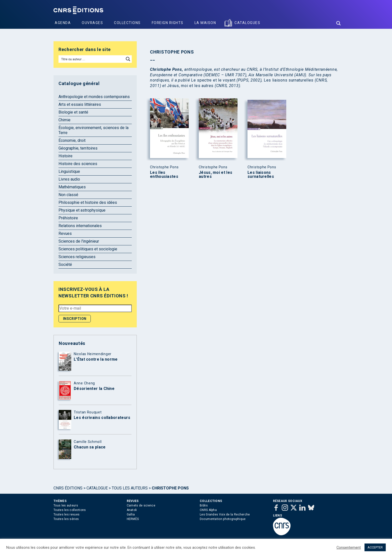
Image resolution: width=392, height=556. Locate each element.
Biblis (204, 505)
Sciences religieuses (77, 257)
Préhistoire (68, 218)
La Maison (205, 23)
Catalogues (247, 23)
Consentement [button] (349, 547)
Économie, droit (72, 140)
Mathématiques (72, 187)
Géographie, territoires (78, 148)
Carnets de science (141, 505)
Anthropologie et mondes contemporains (94, 97)
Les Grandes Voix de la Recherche (225, 514)
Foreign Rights (168, 23)
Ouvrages (92, 23)
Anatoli (132, 510)
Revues (65, 233)
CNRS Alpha (208, 510)
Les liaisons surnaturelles (261, 175)
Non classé (68, 195)
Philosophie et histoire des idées (88, 202)
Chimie (64, 120)
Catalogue (97, 488)
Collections (127, 23)
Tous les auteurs (130, 488)
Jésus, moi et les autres (215, 175)
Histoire (65, 156)
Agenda (63, 23)
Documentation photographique (223, 519)
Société (65, 264)
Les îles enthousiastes (164, 175)
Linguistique (69, 171)
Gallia (131, 514)
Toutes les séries (66, 519)
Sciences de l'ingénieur (79, 241)
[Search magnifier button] (338, 23)
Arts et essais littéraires (80, 104)
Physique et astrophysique (82, 210)
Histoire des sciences (78, 164)
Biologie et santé (73, 112)
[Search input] (92, 59)
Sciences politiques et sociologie (88, 249)
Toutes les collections (70, 510)
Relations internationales (80, 226)
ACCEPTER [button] (375, 547)
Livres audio (69, 179)
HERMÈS (133, 519)
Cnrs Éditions (68, 488)
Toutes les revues (66, 514)
